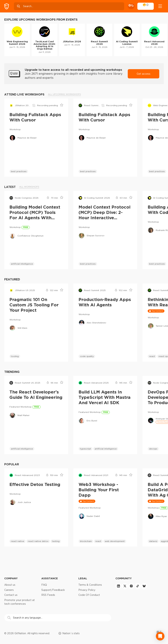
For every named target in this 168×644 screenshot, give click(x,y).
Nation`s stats (69, 633)
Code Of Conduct (89, 595)
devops (153, 449)
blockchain (86, 541)
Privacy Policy (87, 590)
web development (115, 541)
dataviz (153, 541)
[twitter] (125, 586)
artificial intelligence (22, 264)
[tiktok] (138, 586)
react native (18, 541)
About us (10, 585)
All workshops (29, 187)
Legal (83, 578)
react (152, 356)
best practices (19, 171)
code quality (87, 356)
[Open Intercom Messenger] (160, 636)
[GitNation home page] (7, 6)
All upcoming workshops (64, 94)
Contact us (11, 595)
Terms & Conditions (90, 585)
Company (11, 578)
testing (56, 541)
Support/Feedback (53, 590)
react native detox (38, 541)
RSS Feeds (48, 595)
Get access (144, 74)
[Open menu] (160, 6)
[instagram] (131, 586)
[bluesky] (144, 586)
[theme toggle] (131, 6)
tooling (15, 356)
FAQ (44, 585)
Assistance (50, 578)
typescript (86, 449)
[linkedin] (118, 586)
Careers (9, 590)
